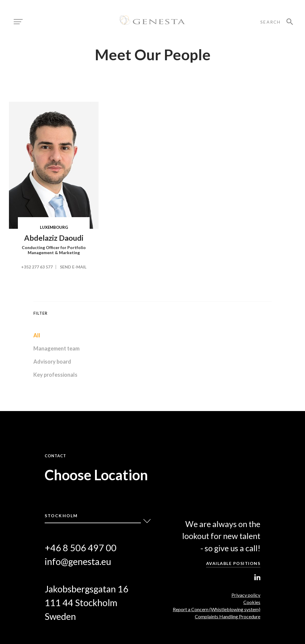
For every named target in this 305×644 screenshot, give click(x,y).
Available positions (233, 563)
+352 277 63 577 (37, 267)
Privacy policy (246, 595)
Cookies (252, 602)
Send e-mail (73, 267)
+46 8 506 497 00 (81, 548)
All (37, 335)
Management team (56, 348)
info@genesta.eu (78, 562)
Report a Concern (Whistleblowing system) (217, 609)
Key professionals (55, 375)
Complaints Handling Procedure (228, 616)
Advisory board (52, 362)
